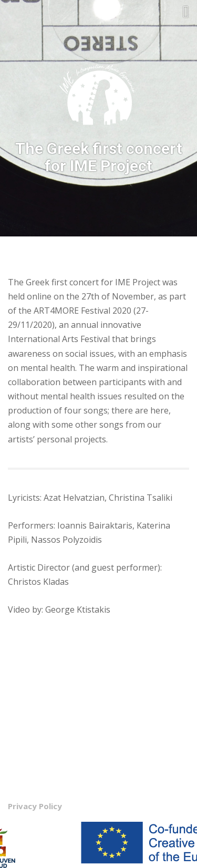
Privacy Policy (35, 806)
